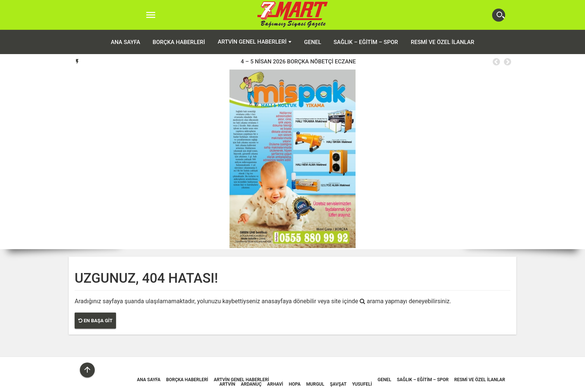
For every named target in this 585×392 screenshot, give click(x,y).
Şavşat (338, 384)
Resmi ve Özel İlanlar (442, 42)
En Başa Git (95, 321)
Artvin (227, 384)
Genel (313, 42)
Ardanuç (251, 384)
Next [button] (507, 62)
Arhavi (275, 384)
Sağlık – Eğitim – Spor (366, 42)
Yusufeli (362, 384)
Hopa (295, 384)
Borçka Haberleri (179, 42)
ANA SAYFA (126, 42)
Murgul (315, 384)
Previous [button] (496, 62)
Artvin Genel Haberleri (252, 42)
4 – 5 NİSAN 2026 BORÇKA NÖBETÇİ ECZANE (298, 62)
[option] (298, 62)
